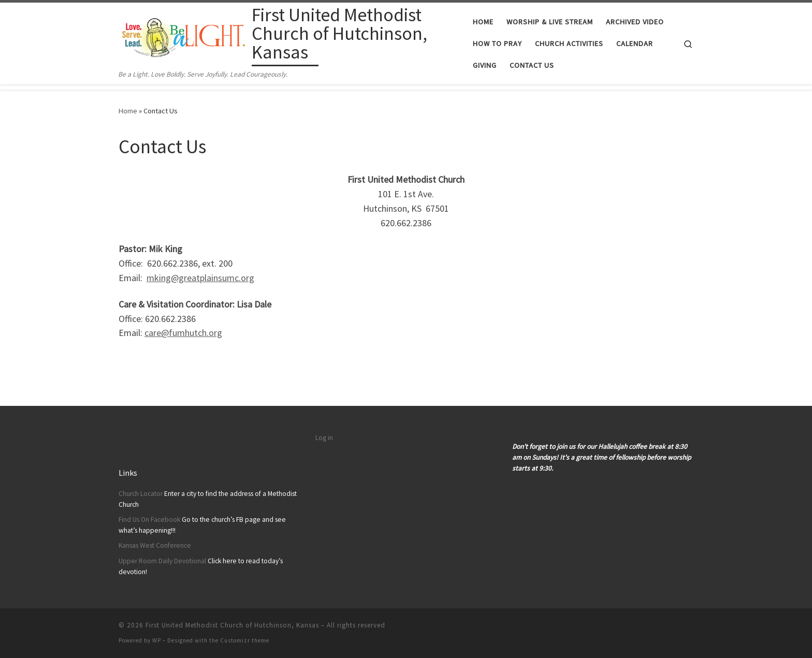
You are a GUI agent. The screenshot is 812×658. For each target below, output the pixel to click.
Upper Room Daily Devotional (162, 561)
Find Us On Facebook (149, 520)
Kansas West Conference (155, 545)
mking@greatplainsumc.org (200, 278)
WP (157, 640)
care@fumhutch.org (183, 333)
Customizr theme (245, 640)
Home (128, 111)
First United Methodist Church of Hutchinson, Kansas (232, 625)
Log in (324, 438)
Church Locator (141, 494)
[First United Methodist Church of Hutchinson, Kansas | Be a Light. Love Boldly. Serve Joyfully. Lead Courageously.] (183, 35)
